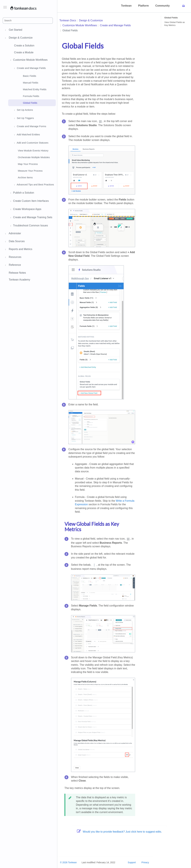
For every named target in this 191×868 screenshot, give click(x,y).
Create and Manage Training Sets (31, 218)
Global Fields (30, 103)
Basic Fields (30, 76)
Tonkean (126, 6)
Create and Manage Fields (30, 68)
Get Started (15, 30)
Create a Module (24, 52)
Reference (14, 265)
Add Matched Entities (27, 135)
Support (132, 862)
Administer (14, 234)
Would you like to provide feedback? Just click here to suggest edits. (119, 832)
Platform (143, 6)
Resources (15, 257)
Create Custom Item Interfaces (29, 201)
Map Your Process (28, 164)
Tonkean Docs (68, 20)
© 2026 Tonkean (68, 862)
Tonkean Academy (19, 280)
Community (163, 6)
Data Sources (16, 242)
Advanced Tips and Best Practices (34, 185)
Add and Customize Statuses (31, 143)
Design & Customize (20, 38)
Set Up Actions (23, 110)
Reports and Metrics (20, 250)
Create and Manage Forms (30, 127)
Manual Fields (31, 83)
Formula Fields (31, 96)
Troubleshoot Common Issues (29, 226)
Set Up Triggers (24, 118)
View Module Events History (33, 151)
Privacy (145, 862)
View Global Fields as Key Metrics (175, 24)
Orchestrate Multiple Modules (34, 157)
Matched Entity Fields (35, 89)
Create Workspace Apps (25, 209)
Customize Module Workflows (29, 60)
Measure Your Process (30, 171)
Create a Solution (24, 46)
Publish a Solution (22, 193)
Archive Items (25, 177)
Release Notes (17, 273)
